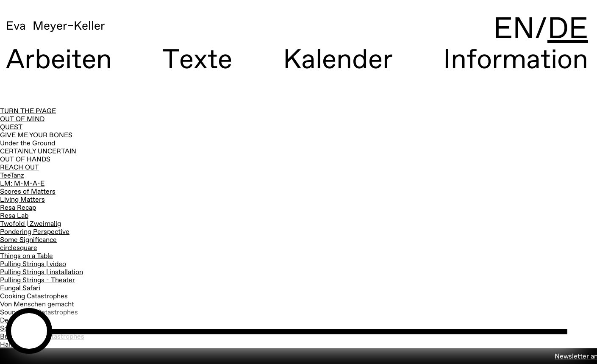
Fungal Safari (20, 289)
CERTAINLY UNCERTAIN (38, 152)
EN (514, 30)
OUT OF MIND (22, 119)
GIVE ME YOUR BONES (36, 136)
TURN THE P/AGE (28, 111)
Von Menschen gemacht (37, 305)
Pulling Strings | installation (42, 272)
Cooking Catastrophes (34, 297)
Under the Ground (28, 144)
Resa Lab (14, 216)
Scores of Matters (28, 192)
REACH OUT (19, 168)
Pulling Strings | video (33, 264)
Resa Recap (18, 208)
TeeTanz (12, 176)
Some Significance (28, 240)
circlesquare (19, 248)
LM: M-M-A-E (22, 184)
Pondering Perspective (35, 232)
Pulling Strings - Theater (37, 281)
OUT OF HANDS (25, 160)
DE (568, 30)
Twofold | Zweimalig (31, 224)
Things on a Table (26, 256)
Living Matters (22, 200)
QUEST (11, 128)
